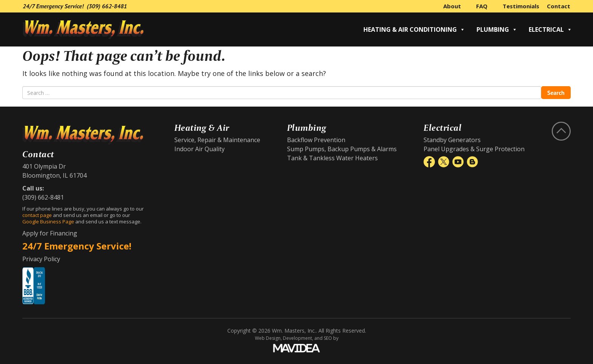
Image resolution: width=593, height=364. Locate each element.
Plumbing (497, 29)
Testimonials (521, 6)
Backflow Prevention (316, 140)
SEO (328, 338)
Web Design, (268, 338)
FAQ (482, 6)
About (452, 6)
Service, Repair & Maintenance (217, 140)
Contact (559, 6)
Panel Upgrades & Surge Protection (474, 149)
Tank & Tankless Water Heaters (332, 158)
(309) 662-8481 (107, 6)
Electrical (550, 29)
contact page (37, 215)
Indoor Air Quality (199, 149)
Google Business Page (48, 221)
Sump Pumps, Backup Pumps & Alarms (342, 149)
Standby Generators (452, 140)
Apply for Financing (50, 233)
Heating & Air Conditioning (414, 29)
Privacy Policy (41, 259)
